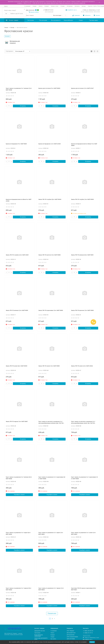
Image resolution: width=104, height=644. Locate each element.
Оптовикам (70, 6)
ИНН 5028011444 (71, 633)
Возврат (47, 6)
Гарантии (90, 6)
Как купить (53, 639)
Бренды (84, 6)
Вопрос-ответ (55, 6)
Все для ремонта (56, 20)
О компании (27, 6)
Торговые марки (93, 20)
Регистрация (101, 6)
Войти (95, 6)
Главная (6, 27)
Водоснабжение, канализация (39, 635)
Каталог (7, 36)
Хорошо (92, 642)
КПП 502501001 (71, 635)
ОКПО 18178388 (71, 639)
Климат (81, 20)
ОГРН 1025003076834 (72, 637)
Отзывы (63, 6)
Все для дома (43, 20)
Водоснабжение (68, 20)
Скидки (35, 6)
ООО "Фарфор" (71, 631)
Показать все (52, 613)
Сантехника (31, 20)
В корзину (23, 106)
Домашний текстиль (40, 631)
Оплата (41, 6)
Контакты (77, 6)
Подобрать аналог (19, 495)
